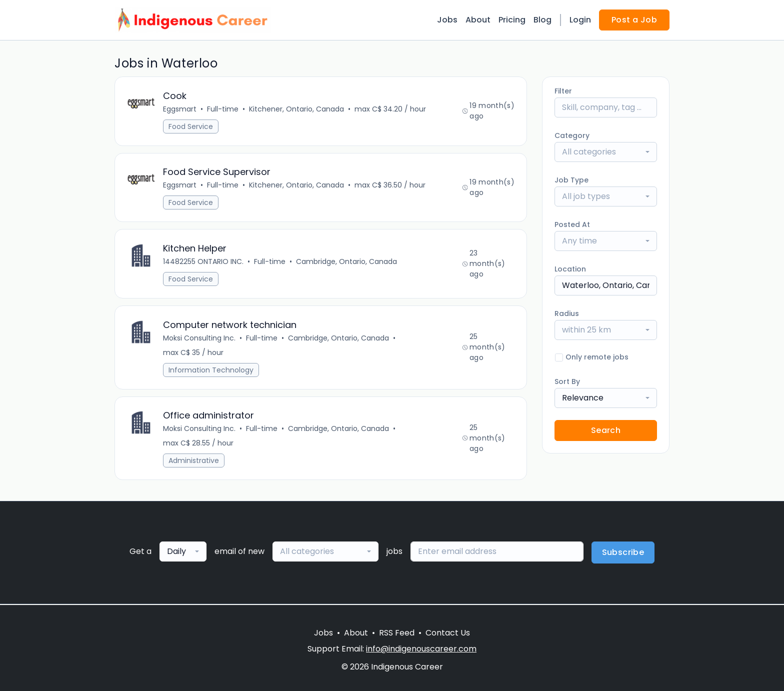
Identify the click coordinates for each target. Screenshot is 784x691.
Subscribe (623, 553)
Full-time (223, 109)
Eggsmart (180, 109)
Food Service (191, 126)
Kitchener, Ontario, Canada (296, 109)
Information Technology (211, 370)
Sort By (567, 381)
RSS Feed (397, 633)
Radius (567, 313)
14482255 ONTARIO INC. (203, 262)
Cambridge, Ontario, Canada (346, 262)
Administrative (194, 461)
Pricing (512, 20)
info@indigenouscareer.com (421, 649)
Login (580, 20)
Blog (542, 20)
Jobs (447, 20)
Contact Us (448, 633)
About (478, 20)
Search (606, 430)
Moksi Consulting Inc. (199, 338)
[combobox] (606, 152)
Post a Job (634, 20)
